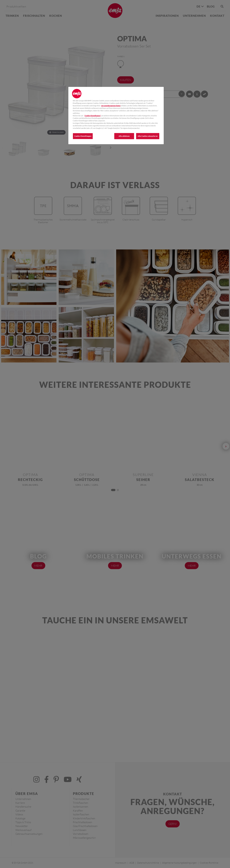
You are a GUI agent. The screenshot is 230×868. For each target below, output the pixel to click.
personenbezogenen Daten (111, 106)
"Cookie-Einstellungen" (93, 116)
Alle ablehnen (124, 136)
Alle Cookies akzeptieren (148, 136)
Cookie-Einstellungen (83, 136)
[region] (116, 116)
